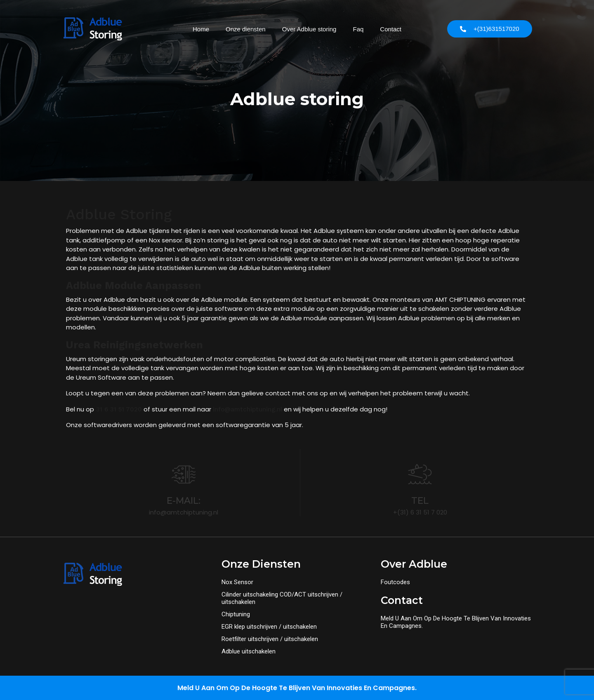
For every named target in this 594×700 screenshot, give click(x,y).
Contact (391, 29)
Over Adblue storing (309, 29)
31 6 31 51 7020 (118, 409)
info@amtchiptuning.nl (247, 409)
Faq (358, 29)
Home (201, 29)
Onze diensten (246, 29)
